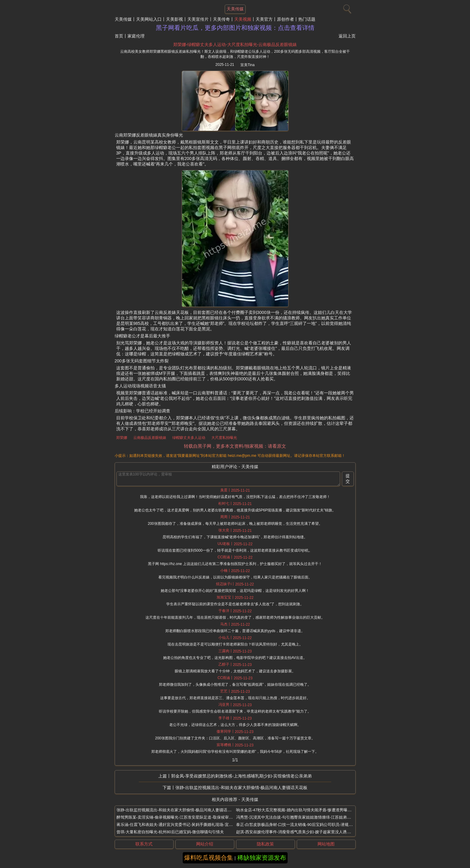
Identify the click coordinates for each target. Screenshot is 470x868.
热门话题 (307, 19)
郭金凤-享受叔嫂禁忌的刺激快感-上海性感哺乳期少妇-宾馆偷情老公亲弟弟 (242, 776)
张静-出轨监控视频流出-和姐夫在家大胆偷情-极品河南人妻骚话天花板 (242, 788)
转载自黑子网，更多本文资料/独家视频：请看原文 (235, 446)
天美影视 (174, 19)
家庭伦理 (136, 36)
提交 (348, 478)
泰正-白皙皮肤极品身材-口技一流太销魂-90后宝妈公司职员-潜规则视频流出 (302, 825)
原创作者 (285, 19)
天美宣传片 (198, 19)
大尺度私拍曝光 (224, 438)
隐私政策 (265, 844)
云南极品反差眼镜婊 (150, 438)
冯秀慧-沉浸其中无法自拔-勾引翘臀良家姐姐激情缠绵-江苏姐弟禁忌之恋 (300, 817)
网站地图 (326, 844)
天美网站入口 (149, 19)
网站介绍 (205, 844)
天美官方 (264, 19)
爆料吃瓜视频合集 (209, 858)
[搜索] (346, 8)
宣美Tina (248, 65)
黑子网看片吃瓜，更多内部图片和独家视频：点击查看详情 (235, 28)
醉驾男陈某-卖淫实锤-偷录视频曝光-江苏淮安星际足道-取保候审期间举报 (181, 817)
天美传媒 (123, 19)
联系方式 (144, 844)
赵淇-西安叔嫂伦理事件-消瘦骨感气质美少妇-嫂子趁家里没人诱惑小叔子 (300, 832)
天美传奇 (221, 19)
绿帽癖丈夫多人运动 (189, 438)
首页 (119, 36)
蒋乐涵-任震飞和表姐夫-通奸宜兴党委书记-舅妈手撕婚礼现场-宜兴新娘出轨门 (185, 825)
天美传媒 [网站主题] (235, 9)
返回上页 (347, 36)
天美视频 (243, 19)
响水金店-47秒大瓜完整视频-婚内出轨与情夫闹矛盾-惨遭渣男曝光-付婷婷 (300, 810)
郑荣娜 (122, 438)
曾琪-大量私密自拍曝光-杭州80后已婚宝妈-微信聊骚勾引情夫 (170, 832)
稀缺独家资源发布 (262, 858)
